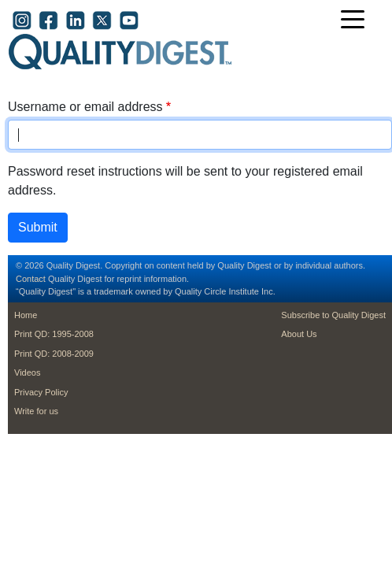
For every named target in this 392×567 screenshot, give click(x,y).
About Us (299, 334)
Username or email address (85, 107)
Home (26, 315)
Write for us (36, 411)
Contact (31, 279)
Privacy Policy (41, 392)
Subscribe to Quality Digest (333, 315)
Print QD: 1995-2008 (54, 334)
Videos (27, 372)
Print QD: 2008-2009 (54, 354)
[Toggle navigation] (357, 21)
